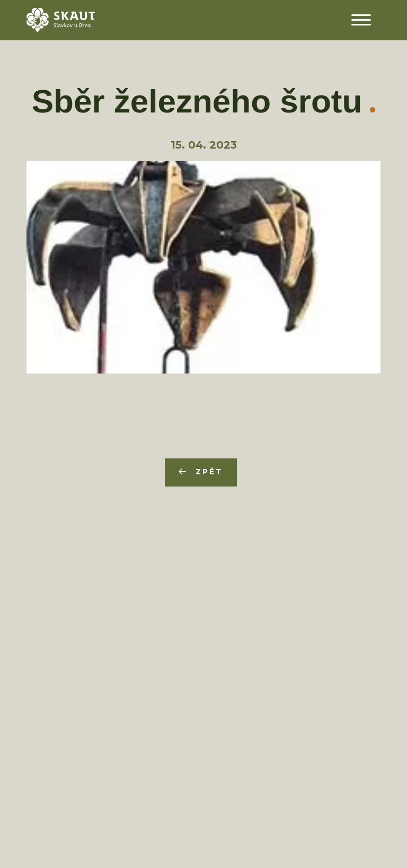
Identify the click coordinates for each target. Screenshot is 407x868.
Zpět (209, 472)
